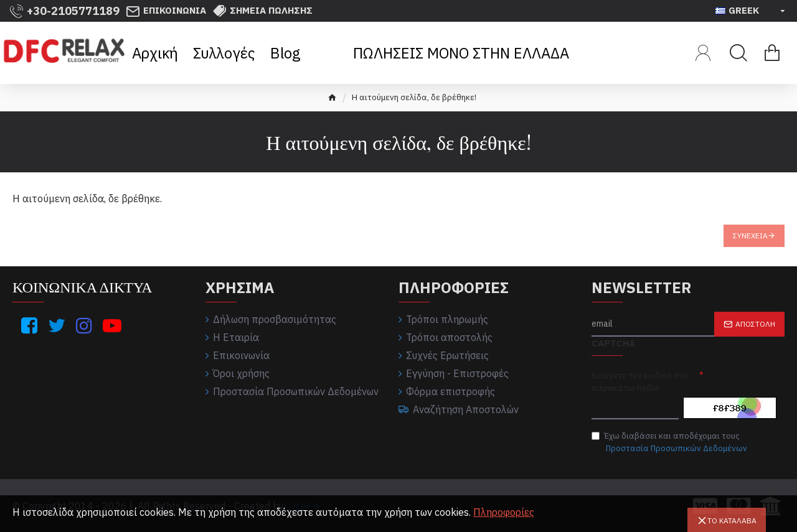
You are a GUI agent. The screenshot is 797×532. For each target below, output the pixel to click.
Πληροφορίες (504, 512)
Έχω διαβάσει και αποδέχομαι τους (670, 442)
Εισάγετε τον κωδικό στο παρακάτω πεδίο (640, 382)
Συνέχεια (750, 236)
